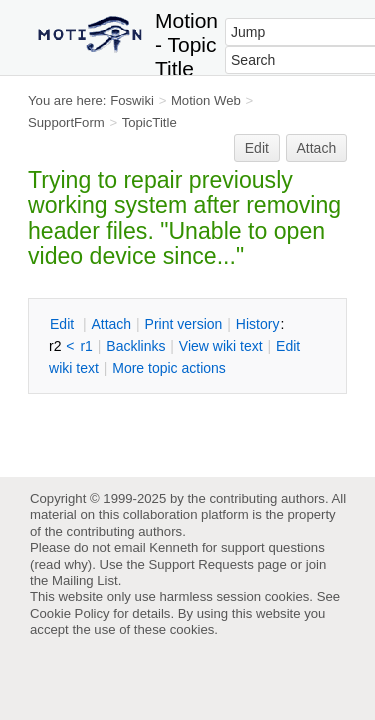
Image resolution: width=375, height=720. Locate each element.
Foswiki (132, 100)
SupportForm (66, 122)
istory (258, 324)
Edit (257, 148)
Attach (317, 148)
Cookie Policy (70, 613)
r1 (86, 346)
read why (60, 564)
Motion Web (206, 100)
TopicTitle (149, 122)
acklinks (135, 346)
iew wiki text (221, 346)
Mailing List (85, 580)
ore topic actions (169, 368)
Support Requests (200, 564)
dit (64, 324)
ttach (111, 324)
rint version (184, 324)
